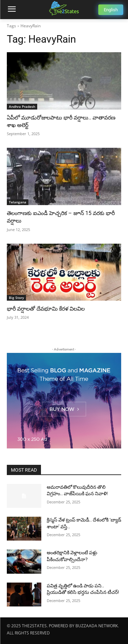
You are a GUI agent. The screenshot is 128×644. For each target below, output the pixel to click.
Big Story (16, 298)
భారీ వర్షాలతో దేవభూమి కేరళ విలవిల (46, 309)
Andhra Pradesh (22, 106)
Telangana (18, 202)
